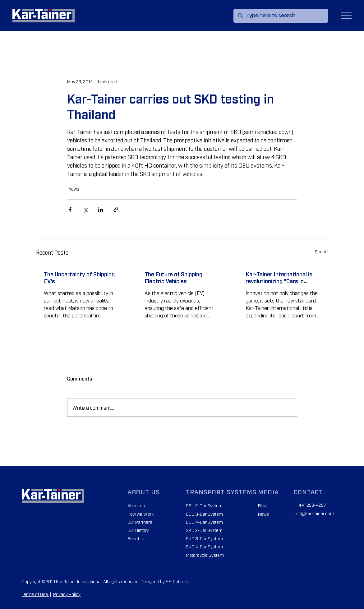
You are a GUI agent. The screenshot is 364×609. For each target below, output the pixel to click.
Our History (138, 530)
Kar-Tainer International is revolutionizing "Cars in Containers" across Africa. (279, 277)
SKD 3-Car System (204, 538)
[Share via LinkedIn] (101, 210)
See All (322, 251)
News (74, 189)
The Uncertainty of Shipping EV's (79, 277)
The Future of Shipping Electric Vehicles (173, 277)
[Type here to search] (281, 16)
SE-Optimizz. (178, 581)
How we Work (141, 514)
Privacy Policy (67, 594)
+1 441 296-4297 (310, 505)
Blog (262, 505)
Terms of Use (35, 594)
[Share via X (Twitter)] (85, 210)
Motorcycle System (205, 555)
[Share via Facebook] (70, 210)
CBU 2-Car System (204, 505)
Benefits (136, 538)
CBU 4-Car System (204, 522)
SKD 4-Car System (204, 546)
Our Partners (140, 522)
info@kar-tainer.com (314, 513)
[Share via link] (116, 210)
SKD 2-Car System (204, 530)
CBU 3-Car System (204, 514)
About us (136, 505)
